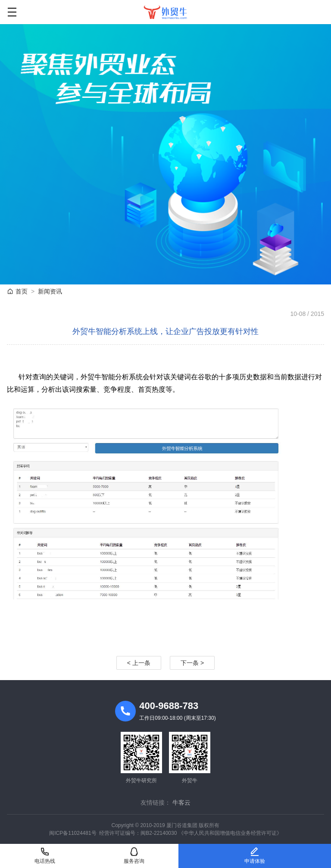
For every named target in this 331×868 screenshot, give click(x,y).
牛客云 (181, 802)
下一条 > (192, 663)
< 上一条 (139, 663)
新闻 (50, 291)
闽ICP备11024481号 (73, 833)
